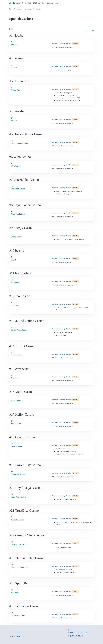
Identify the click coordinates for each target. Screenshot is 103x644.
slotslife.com (19, 637)
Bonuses (55, 44)
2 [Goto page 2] (87, 31)
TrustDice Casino (18, 520)
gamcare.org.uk (77, 636)
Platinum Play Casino (19, 567)
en (57, 3)
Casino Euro (16, 90)
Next (11, 29)
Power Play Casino (18, 474)
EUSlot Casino (16, 355)
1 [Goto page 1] (84, 31)
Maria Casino (16, 401)
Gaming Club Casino (19, 544)
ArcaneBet (15, 378)
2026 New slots (39, 3)
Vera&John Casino (18, 189)
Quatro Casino (17, 446)
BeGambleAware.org (78, 632)
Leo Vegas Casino (18, 615)
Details (69, 44)
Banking (62, 44)
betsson (14, 67)
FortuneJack (16, 282)
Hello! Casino (16, 424)
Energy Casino (17, 237)
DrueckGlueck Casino (19, 143)
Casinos (50, 3)
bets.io (14, 260)
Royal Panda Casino (19, 214)
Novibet (14, 45)
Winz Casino (16, 166)
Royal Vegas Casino (19, 497)
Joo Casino (15, 305)
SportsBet (15, 593)
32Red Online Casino (19, 330)
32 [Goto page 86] (93, 31)
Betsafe (14, 121)
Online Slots (27, 3)
